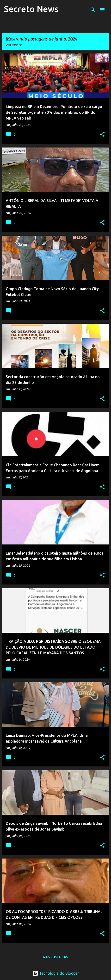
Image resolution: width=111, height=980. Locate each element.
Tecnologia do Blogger (56, 973)
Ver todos (14, 45)
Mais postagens (55, 957)
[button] (102, 135)
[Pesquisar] (93, 10)
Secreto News (31, 9)
